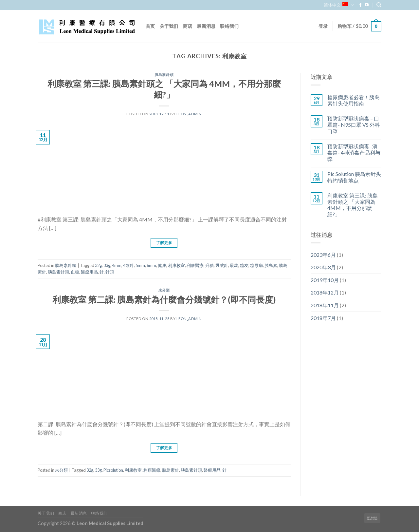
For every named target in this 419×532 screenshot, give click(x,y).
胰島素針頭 (164, 75)
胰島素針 (171, 470)
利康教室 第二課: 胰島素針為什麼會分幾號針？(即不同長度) (164, 299)
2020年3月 (323, 267)
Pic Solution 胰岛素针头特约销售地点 (354, 177)
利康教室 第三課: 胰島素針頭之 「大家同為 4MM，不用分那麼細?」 (353, 205)
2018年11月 (325, 305)
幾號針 (222, 265)
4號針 (128, 265)
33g (107, 265)
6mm (151, 265)
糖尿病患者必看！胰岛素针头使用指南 (354, 100)
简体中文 (339, 5)
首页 (150, 26)
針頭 (110, 272)
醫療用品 (89, 272)
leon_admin (189, 114)
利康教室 (176, 265)
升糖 (209, 265)
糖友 (244, 265)
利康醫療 (195, 265)
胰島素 (271, 265)
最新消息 (206, 26)
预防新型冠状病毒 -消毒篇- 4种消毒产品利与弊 (354, 152)
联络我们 (229, 26)
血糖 (75, 272)
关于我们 (169, 26)
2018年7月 (323, 318)
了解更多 (164, 243)
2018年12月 (325, 292)
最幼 (234, 265)
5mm (140, 265)
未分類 (164, 290)
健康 (162, 265)
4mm (117, 265)
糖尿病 (256, 265)
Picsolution (113, 470)
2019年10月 (325, 280)
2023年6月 (323, 255)
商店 (188, 26)
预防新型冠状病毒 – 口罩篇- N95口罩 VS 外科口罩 (354, 125)
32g (98, 265)
